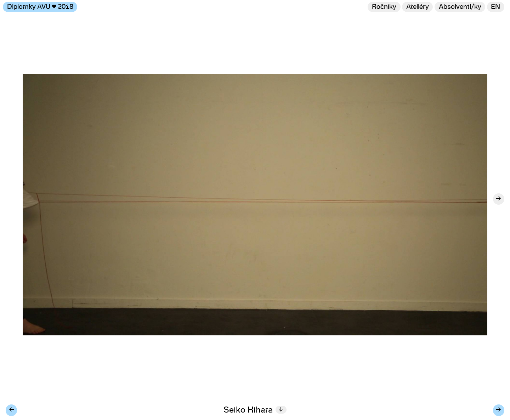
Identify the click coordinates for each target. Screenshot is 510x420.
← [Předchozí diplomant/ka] (12, 410)
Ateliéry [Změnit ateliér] (418, 7)
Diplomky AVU (40, 7)
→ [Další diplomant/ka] (498, 410)
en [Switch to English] (495, 7)
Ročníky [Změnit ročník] (384, 7)
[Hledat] (460, 7)
